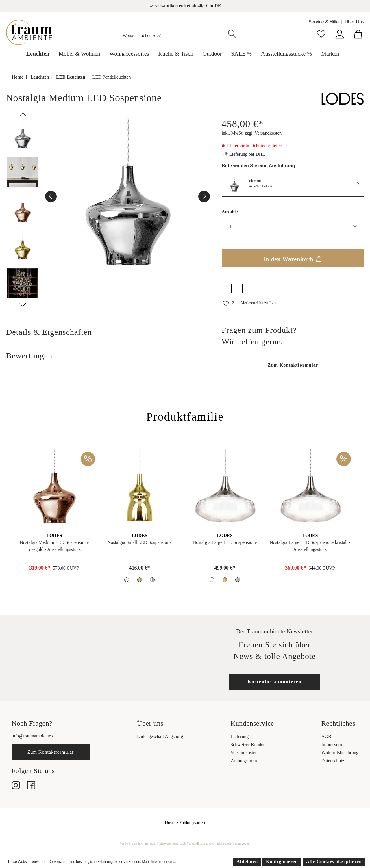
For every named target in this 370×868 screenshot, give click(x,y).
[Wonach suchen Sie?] (175, 34)
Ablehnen (247, 862)
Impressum (332, 745)
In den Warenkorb (293, 258)
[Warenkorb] (358, 33)
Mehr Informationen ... (159, 862)
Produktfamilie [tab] (185, 417)
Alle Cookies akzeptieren (334, 862)
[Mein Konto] (340, 33)
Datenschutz (333, 761)
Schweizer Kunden (248, 745)
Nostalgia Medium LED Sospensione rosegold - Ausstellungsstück (54, 546)
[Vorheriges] (51, 196)
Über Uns (354, 22)
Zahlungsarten (244, 761)
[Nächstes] (204, 196)
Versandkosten (244, 753)
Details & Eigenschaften (49, 332)
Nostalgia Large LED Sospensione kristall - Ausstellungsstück (310, 546)
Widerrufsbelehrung (340, 753)
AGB (326, 736)
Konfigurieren (282, 862)
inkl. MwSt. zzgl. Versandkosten (252, 133)
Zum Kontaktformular (293, 365)
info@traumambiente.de (34, 736)
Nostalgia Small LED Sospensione (140, 542)
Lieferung (239, 736)
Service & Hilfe (324, 22)
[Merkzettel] (321, 33)
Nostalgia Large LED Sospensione (225, 542)
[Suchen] (232, 34)
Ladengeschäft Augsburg (160, 736)
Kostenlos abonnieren (275, 682)
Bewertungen (29, 356)
